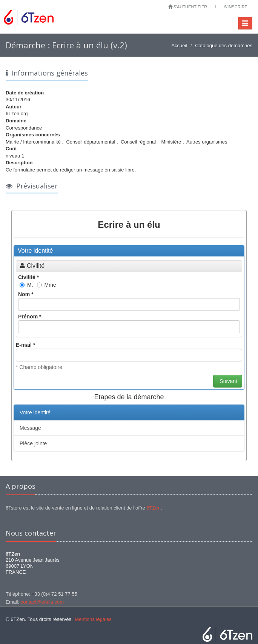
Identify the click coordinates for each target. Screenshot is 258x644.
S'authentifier (188, 7)
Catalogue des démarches (224, 46)
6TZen (154, 508)
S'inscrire (236, 7)
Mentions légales (93, 619)
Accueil (179, 46)
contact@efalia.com (42, 602)
